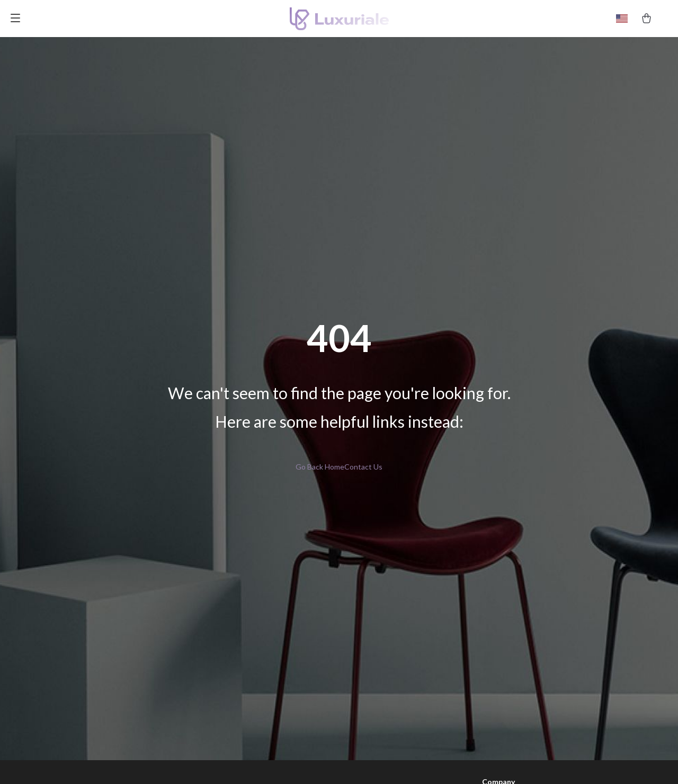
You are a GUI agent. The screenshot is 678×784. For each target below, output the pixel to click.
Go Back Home (320, 467)
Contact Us (363, 467)
